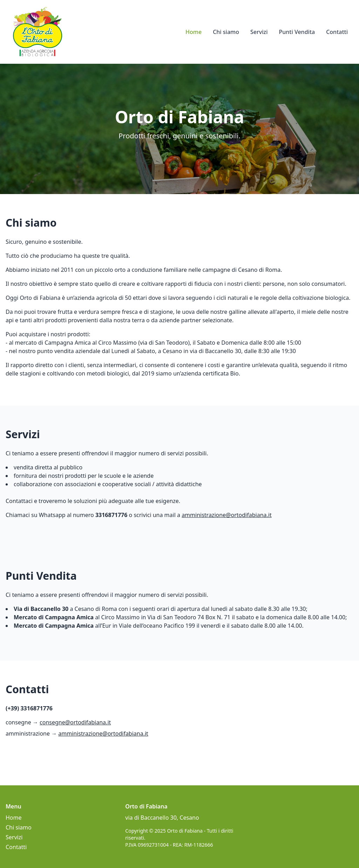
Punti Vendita (297, 32)
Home (194, 32)
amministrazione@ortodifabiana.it (227, 515)
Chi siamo (226, 32)
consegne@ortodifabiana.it (75, 722)
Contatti (337, 32)
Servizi (259, 32)
